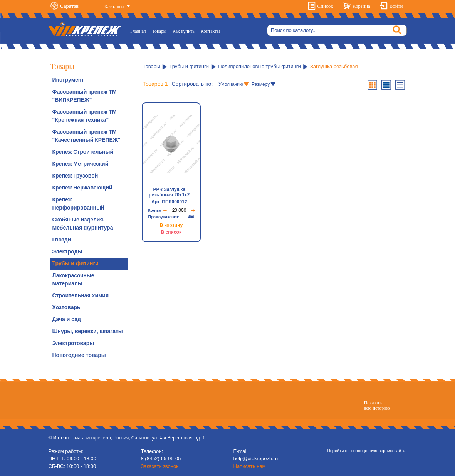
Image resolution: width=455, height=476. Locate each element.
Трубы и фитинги (76, 263)
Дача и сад (67, 319)
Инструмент (68, 80)
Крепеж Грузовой (75, 176)
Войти (396, 6)
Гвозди (62, 240)
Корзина (361, 6)
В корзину (171, 225)
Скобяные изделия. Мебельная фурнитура (83, 224)
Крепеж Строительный (83, 152)
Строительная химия (81, 295)
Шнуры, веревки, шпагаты (88, 331)
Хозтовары (67, 307)
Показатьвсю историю (377, 406)
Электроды (67, 251)
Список (325, 6)
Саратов (70, 6)
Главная (139, 31)
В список (171, 232)
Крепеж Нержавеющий (82, 188)
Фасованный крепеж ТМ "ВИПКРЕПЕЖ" (85, 96)
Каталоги (115, 6)
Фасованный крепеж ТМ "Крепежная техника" (85, 116)
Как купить (184, 31)
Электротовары (73, 343)
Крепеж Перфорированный (78, 204)
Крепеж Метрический (81, 164)
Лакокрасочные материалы (73, 279)
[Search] (337, 30)
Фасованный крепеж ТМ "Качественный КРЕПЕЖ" (86, 136)
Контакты (210, 31)
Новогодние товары (79, 355)
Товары (159, 31)
